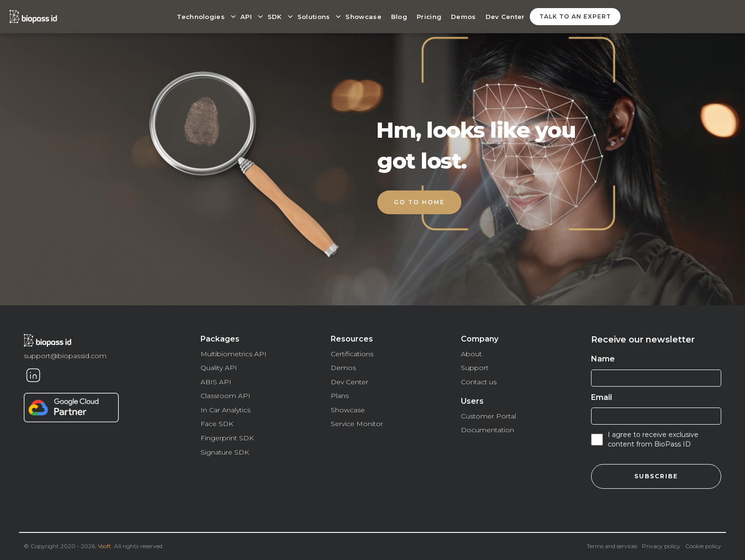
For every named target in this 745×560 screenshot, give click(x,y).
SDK (275, 17)
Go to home (419, 202)
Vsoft (105, 546)
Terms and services (612, 546)
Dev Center (505, 17)
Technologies (201, 17)
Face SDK (217, 424)
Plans (340, 396)
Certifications (352, 354)
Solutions (314, 17)
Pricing (429, 17)
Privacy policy (661, 546)
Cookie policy (703, 546)
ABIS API (216, 382)
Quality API (219, 368)
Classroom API (225, 396)
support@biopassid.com (65, 356)
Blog (399, 17)
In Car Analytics (225, 410)
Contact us (479, 382)
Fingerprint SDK (227, 438)
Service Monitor (357, 424)
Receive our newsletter (643, 340)
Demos (463, 17)
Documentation (487, 430)
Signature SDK (225, 452)
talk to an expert (575, 16)
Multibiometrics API (234, 354)
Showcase (363, 17)
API (246, 17)
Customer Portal (488, 416)
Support (475, 368)
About (471, 354)
